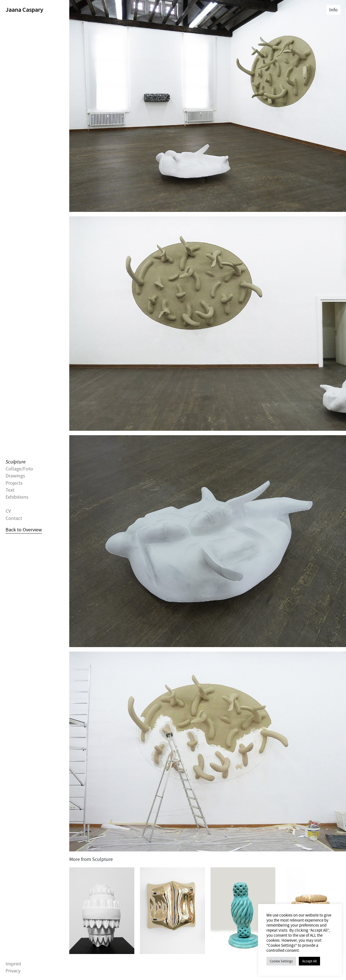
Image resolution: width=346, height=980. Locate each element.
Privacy (13, 971)
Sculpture (16, 462)
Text (10, 490)
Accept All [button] (309, 961)
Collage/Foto (19, 469)
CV (8, 511)
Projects (14, 483)
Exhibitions (17, 497)
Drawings (15, 476)
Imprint (13, 964)
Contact (14, 518)
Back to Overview (24, 530)
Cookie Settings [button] (281, 961)
